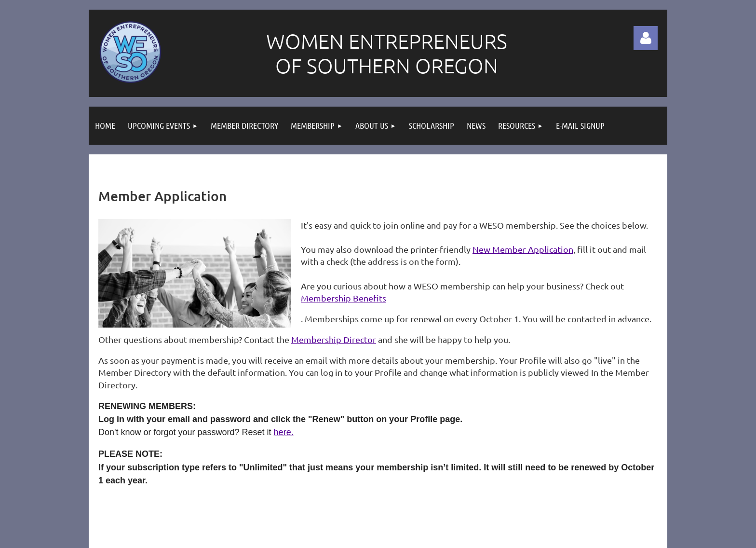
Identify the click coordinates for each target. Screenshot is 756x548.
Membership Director (334, 339)
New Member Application (523, 249)
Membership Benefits (344, 298)
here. (284, 432)
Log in (646, 38)
